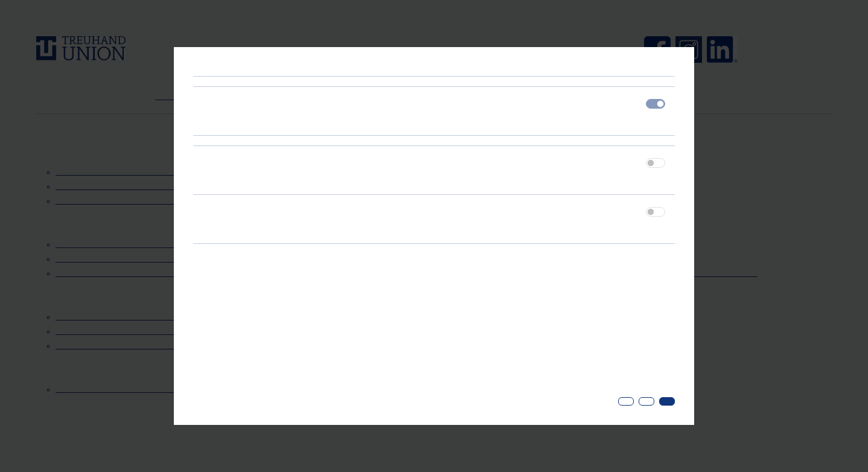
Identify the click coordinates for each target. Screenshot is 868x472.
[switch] (656, 163)
